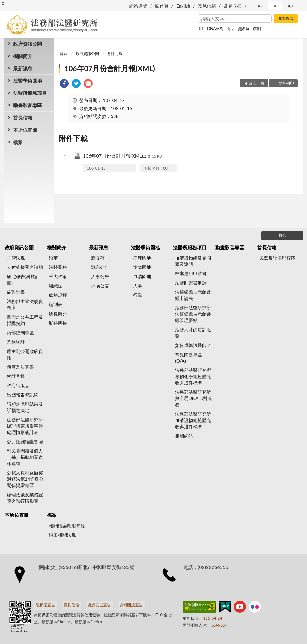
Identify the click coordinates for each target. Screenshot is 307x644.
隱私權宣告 (45, 605)
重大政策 (58, 276)
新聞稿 (98, 258)
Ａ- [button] (260, 6)
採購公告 (100, 286)
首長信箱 (23, 117)
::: (3, 3)
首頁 (64, 53)
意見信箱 (207, 6)
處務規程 (58, 295)
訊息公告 (100, 267)
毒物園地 (142, 267)
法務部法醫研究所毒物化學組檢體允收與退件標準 (193, 376)
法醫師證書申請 (191, 283)
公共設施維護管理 (25, 441)
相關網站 (184, 436)
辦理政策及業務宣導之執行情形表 (25, 498)
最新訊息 (23, 68)
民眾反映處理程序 (277, 258)
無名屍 (244, 29)
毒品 (231, 29)
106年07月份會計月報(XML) (110, 68)
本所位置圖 (25, 130)
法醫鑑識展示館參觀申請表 (193, 295)
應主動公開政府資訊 (25, 354)
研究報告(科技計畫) (23, 280)
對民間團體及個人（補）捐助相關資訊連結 (25, 457)
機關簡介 (23, 56)
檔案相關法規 (62, 535)
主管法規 (16, 258)
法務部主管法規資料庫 (25, 304)
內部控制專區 (20, 333)
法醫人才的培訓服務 (193, 333)
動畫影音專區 (28, 105)
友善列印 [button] (286, 83)
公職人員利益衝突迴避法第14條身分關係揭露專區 (25, 479)
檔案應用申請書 (191, 273)
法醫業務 (58, 267)
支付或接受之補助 (25, 267)
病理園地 (142, 258)
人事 (138, 286)
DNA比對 (215, 29)
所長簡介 (58, 314)
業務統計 (16, 342)
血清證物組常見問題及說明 (193, 261)
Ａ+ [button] (291, 6)
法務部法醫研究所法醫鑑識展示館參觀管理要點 (193, 314)
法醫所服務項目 (30, 93)
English (183, 6)
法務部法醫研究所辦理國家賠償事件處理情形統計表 (25, 426)
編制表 (56, 304)
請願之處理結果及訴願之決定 (25, 407)
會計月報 (115, 53)
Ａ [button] (275, 6)
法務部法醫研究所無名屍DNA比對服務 (194, 398)
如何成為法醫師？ (193, 345)
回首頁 (162, 6)
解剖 (257, 29)
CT (201, 29)
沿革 (53, 258)
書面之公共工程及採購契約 (25, 320)
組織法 (56, 286)
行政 (138, 295)
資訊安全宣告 (99, 605)
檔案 (18, 142)
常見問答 (233, 6)
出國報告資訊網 (23, 395)
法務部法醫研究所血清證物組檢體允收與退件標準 (193, 420)
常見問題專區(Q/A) (189, 358)
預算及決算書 (20, 367)
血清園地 (142, 276)
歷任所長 (58, 323)
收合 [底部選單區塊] (282, 235)
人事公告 (100, 276)
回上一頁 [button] (257, 83)
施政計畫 (16, 292)
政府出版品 (18, 385)
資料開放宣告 (131, 605)
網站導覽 (138, 6)
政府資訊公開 (28, 44)
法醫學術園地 (28, 81)
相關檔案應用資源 (67, 525)
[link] (64, 84)
